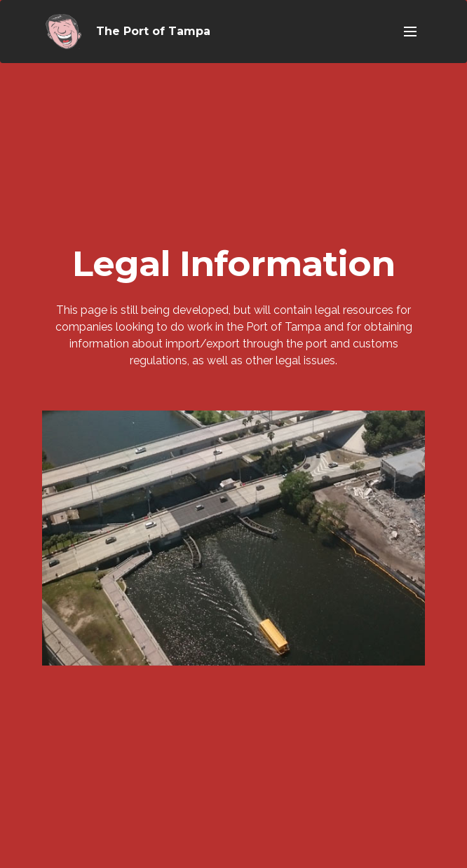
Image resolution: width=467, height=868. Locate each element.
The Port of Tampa (153, 31)
